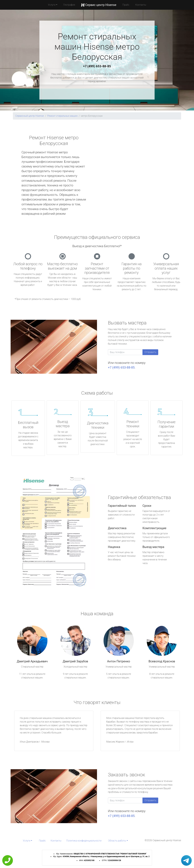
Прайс (126, 5)
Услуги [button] (52, 5)
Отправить (150, 352)
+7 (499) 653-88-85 (97, 66)
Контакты (141, 5)
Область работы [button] (117, 841)
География (69, 5)
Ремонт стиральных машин (62, 116)
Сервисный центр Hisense (30, 116)
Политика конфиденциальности (84, 841)
